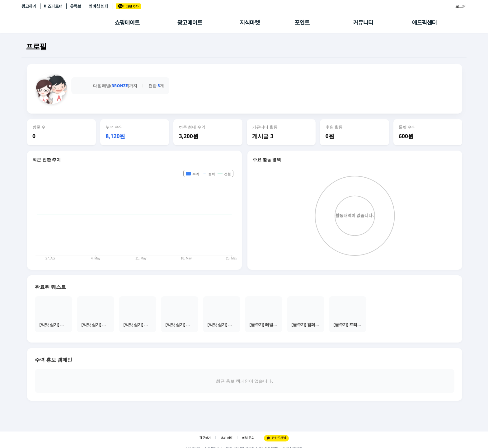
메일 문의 (248, 438)
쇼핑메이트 (127, 23)
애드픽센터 (425, 23)
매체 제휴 (226, 438)
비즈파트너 (53, 6)
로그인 (461, 6)
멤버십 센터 (99, 6)
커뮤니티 (363, 23)
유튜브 (76, 6)
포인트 (302, 23)
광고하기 (29, 6)
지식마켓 (250, 23)
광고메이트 (190, 23)
